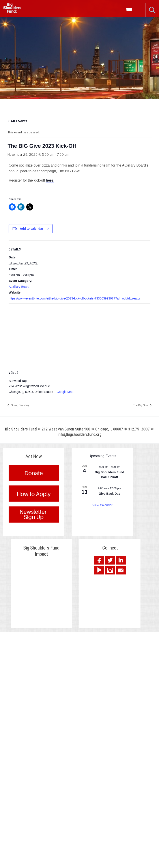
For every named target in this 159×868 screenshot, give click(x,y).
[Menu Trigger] (129, 9)
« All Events (17, 121)
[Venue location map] (79, 336)
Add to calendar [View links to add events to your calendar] (32, 229)
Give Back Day (109, 494)
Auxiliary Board (19, 287)
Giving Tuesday (19, 405)
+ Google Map (64, 392)
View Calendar (102, 505)
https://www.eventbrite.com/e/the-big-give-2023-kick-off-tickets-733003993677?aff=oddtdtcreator (74, 298)
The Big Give (141, 405)
